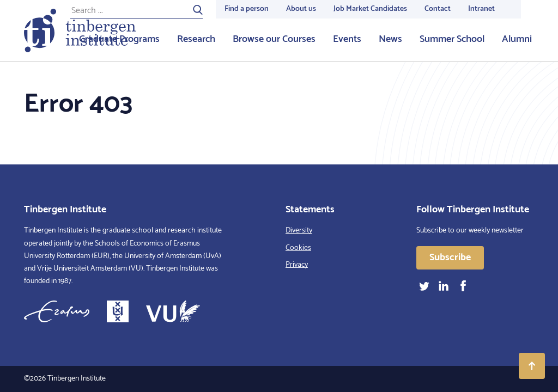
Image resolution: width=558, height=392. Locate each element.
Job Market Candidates (370, 9)
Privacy (297, 265)
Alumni (517, 39)
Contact (438, 9)
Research (196, 39)
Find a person (247, 9)
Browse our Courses (274, 39)
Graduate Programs (119, 39)
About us (301, 9)
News (390, 39)
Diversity (299, 231)
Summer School (452, 39)
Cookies (298, 248)
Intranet (481, 9)
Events (347, 39)
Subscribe (450, 258)
